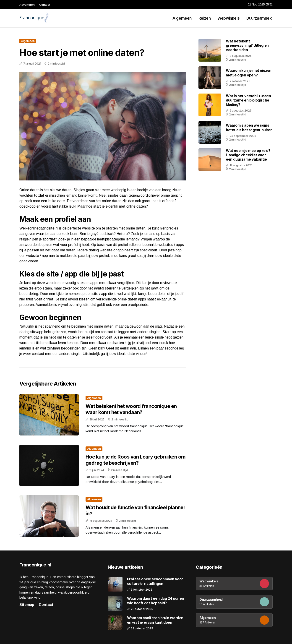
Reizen (205, 18)
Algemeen (182, 18)
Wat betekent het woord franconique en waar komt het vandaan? (131, 409)
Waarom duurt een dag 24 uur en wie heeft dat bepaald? (156, 601)
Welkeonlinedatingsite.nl (39, 228)
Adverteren (27, 5)
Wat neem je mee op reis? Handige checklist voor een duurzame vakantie (248, 155)
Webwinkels (228, 18)
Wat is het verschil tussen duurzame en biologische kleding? (248, 100)
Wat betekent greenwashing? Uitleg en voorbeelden (247, 45)
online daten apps (132, 299)
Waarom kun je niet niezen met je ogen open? (249, 73)
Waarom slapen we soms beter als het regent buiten (249, 127)
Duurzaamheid (259, 18)
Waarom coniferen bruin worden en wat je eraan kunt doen (155, 620)
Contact (45, 5)
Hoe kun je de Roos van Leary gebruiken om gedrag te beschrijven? (136, 460)
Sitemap (27, 605)
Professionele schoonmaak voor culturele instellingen (155, 581)
